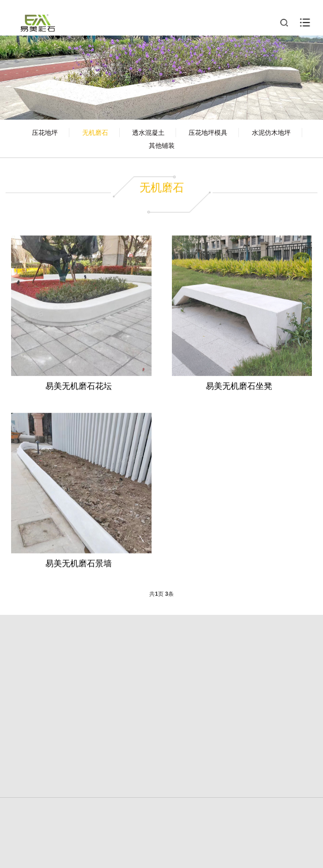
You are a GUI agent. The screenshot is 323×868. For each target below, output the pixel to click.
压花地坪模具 (208, 133)
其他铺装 (162, 146)
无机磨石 (95, 133)
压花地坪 (45, 133)
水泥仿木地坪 (271, 133)
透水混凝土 (148, 133)
